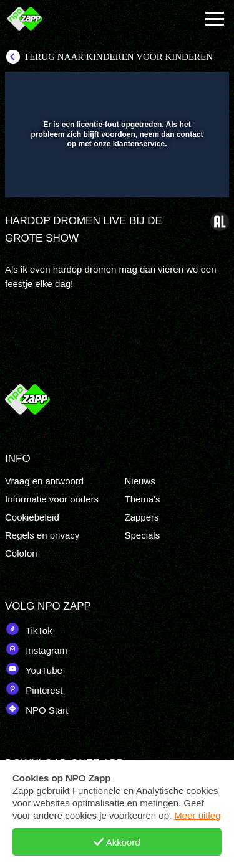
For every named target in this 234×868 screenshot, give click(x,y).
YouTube (34, 669)
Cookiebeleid (32, 517)
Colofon (21, 553)
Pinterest (34, 689)
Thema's (143, 499)
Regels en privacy (42, 535)
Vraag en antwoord (44, 481)
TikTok (29, 629)
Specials (143, 535)
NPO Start (37, 709)
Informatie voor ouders (52, 499)
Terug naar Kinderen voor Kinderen (118, 57)
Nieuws (140, 481)
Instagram (36, 649)
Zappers (142, 517)
